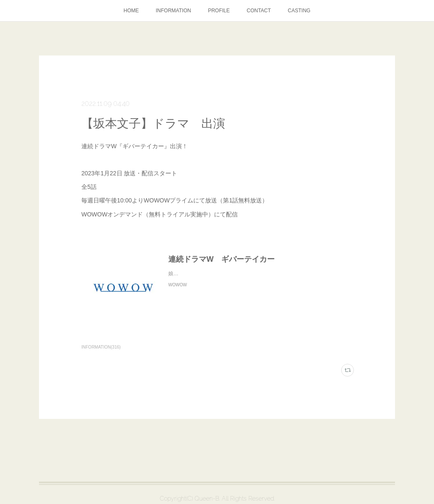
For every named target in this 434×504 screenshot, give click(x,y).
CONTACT (259, 11)
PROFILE (219, 11)
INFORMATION (174, 11)
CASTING (299, 11)
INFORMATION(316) (101, 347)
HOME (131, 11)
